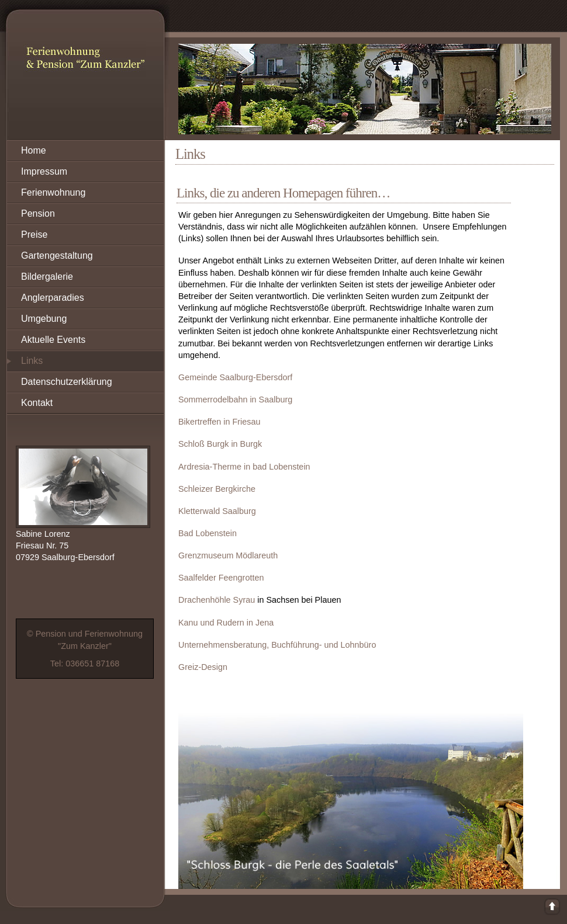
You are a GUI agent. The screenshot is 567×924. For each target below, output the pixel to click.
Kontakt (37, 403)
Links (32, 361)
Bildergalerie (47, 277)
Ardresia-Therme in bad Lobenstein (244, 467)
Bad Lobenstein (208, 533)
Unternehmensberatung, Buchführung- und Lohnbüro (277, 645)
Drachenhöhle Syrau (217, 600)
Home (34, 150)
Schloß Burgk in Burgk (220, 444)
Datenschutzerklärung (67, 382)
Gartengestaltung (57, 256)
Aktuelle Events (53, 340)
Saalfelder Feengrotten (221, 578)
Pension (38, 213)
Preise (34, 235)
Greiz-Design (203, 667)
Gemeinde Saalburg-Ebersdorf (235, 377)
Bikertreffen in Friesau (219, 422)
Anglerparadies (53, 298)
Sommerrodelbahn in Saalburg (235, 400)
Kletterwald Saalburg (217, 511)
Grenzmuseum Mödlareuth (228, 555)
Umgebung (44, 319)
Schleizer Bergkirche (217, 489)
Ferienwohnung (53, 192)
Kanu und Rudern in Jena (226, 623)
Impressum (44, 171)
